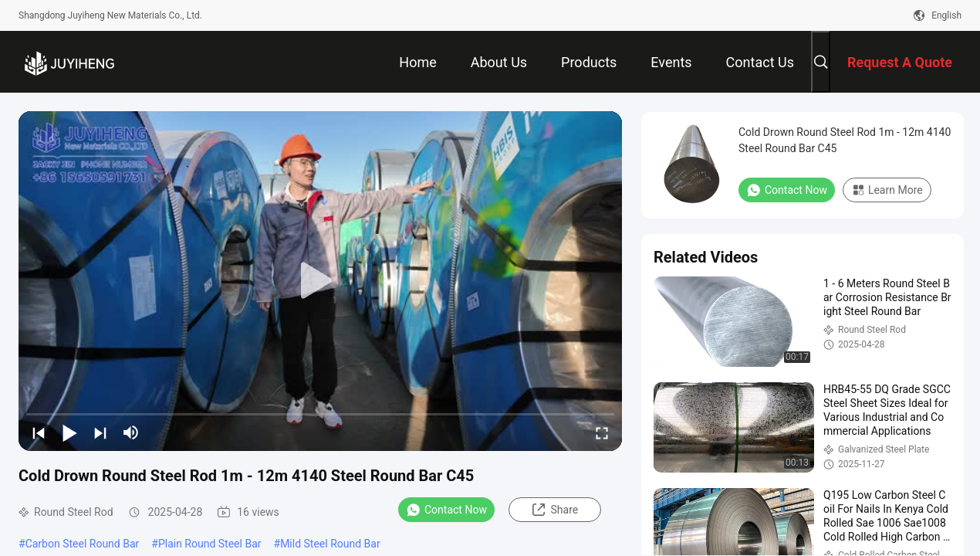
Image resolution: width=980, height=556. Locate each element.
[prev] (39, 432)
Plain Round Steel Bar (210, 544)
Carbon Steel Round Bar (83, 544)
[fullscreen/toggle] (602, 432)
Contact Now (446, 510)
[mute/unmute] (131, 432)
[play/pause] (69, 432)
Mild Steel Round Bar (330, 544)
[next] (100, 432)
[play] (320, 281)
